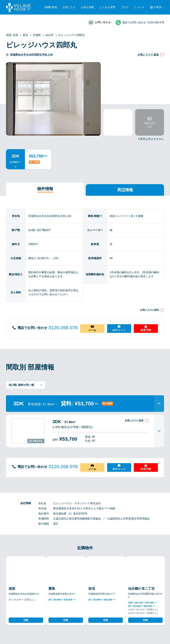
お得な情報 (87, 7)
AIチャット (119, 330)
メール (92, 330)
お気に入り (69, 7)
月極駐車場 (50, 7)
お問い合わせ (103, 22)
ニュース (139, 7)
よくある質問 (107, 7)
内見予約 (146, 330)
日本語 (157, 7)
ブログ (125, 7)
